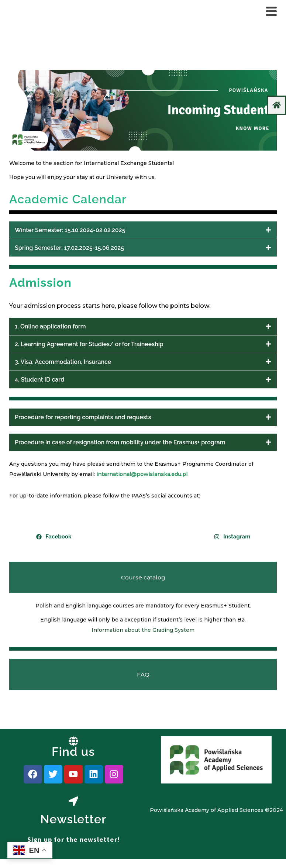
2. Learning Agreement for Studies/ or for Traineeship (89, 344)
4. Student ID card (39, 380)
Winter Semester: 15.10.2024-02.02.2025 (70, 230)
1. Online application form (50, 326)
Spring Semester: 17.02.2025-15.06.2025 (69, 248)
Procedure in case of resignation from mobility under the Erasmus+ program (120, 442)
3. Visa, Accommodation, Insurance (63, 362)
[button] (143, 230)
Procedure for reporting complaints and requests (83, 417)
